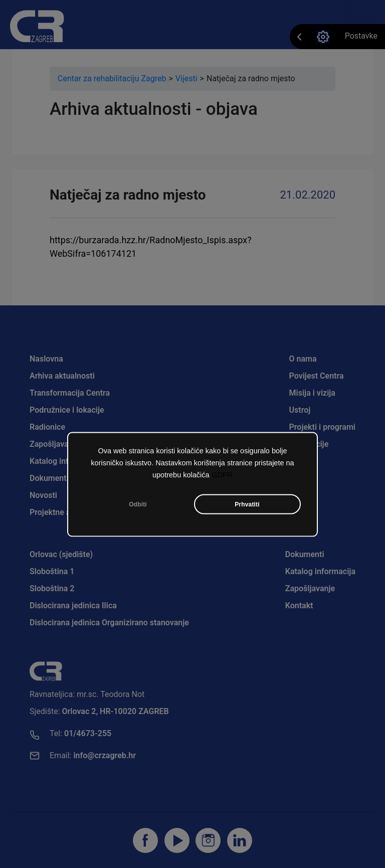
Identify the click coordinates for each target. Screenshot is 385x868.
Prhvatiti (247, 506)
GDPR (222, 476)
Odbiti (138, 506)
